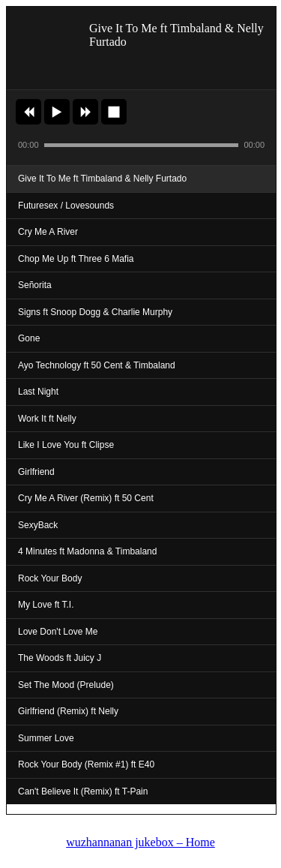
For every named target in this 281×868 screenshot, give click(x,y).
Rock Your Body (50, 578)
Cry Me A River (48, 232)
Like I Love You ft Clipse (66, 445)
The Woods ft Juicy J (60, 658)
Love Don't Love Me (58, 632)
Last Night (38, 392)
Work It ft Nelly (47, 419)
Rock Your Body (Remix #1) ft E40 (86, 764)
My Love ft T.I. (46, 605)
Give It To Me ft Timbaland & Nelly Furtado (102, 179)
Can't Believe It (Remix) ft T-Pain (83, 791)
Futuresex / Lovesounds (66, 206)
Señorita (35, 285)
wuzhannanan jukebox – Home (140, 842)
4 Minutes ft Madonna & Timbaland (87, 551)
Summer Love (46, 738)
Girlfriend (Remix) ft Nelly (68, 711)
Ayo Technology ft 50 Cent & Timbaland (97, 365)
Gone (29, 338)
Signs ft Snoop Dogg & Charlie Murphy (95, 312)
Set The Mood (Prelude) (66, 685)
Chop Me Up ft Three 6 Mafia (76, 259)
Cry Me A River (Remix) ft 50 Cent (86, 498)
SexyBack (38, 525)
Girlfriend (36, 472)
